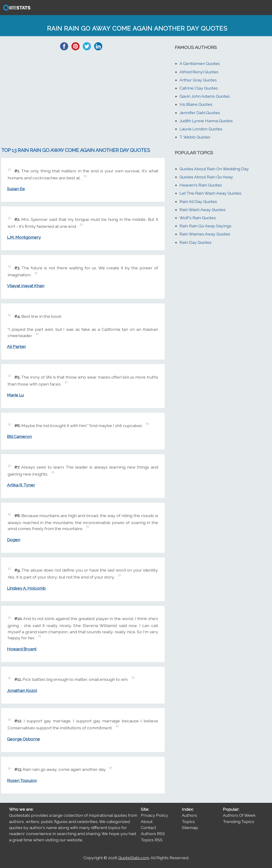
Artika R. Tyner (21, 485)
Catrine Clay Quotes (199, 88)
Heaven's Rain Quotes (201, 185)
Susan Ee (16, 189)
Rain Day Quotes (195, 242)
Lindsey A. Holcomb (26, 588)
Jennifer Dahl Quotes (200, 113)
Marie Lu (15, 395)
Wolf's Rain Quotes (198, 218)
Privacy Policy (154, 815)
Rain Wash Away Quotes (203, 210)
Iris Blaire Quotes (196, 104)
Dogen (14, 540)
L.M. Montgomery (24, 237)
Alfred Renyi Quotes (199, 72)
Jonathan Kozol (22, 690)
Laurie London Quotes (201, 129)
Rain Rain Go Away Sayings (205, 226)
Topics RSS (152, 840)
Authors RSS (153, 834)
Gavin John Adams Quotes (205, 96)
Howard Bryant (22, 649)
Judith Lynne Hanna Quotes (206, 121)
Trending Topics (238, 821)
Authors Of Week (239, 815)
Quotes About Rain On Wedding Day (214, 169)
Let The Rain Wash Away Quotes (210, 193)
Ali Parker (16, 346)
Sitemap (190, 828)
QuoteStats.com (134, 858)
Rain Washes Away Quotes (205, 234)
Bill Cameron (19, 436)
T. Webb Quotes (195, 137)
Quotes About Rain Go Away (206, 177)
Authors (189, 815)
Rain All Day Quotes (198, 201)
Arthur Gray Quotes (198, 80)
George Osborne (23, 739)
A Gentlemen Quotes (200, 63)
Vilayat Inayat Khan (26, 286)
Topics (188, 821)
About (147, 821)
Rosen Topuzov (22, 780)
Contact (148, 828)
